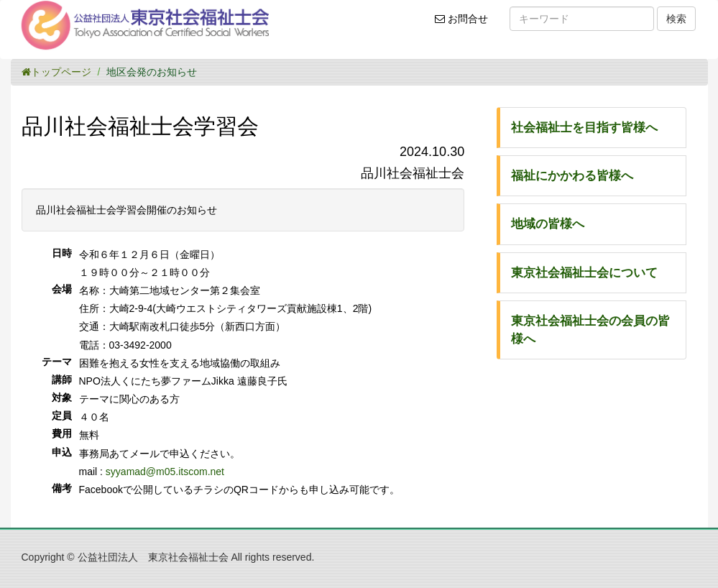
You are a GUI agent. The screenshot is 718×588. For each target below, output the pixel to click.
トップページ (56, 72)
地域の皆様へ (548, 224)
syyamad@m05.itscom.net (165, 472)
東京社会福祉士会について (584, 273)
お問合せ (466, 24)
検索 (676, 19)
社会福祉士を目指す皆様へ (584, 128)
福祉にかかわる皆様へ (572, 176)
